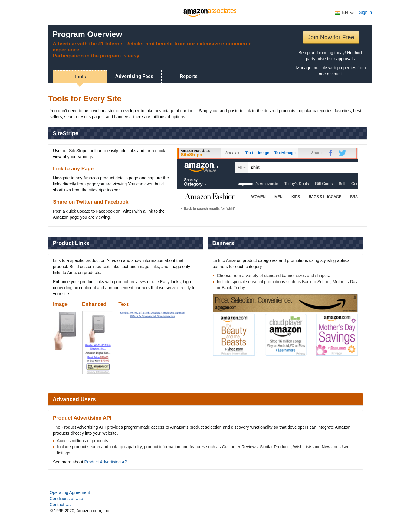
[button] (344, 12)
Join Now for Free (331, 37)
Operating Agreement (70, 492)
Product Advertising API (107, 462)
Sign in (365, 12)
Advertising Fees (134, 76)
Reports (189, 76)
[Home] (210, 12)
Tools (80, 77)
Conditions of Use (66, 499)
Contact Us (60, 505)
